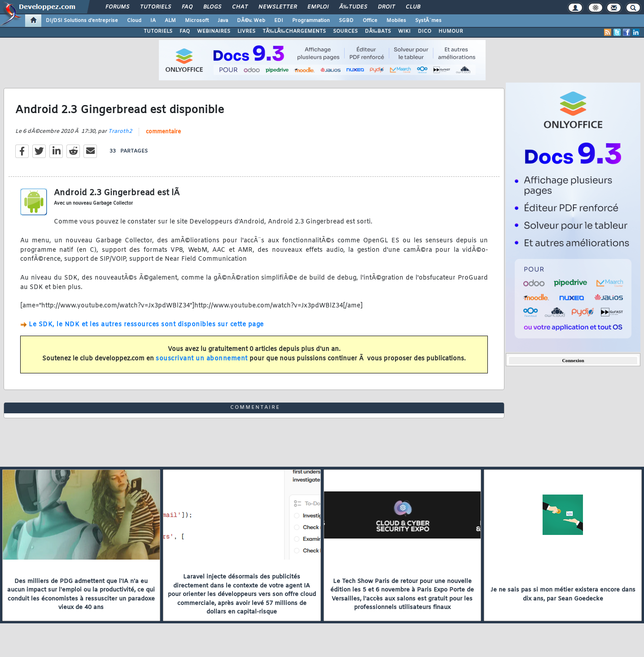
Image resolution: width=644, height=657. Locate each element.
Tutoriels (156, 7)
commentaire (163, 132)
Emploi (318, 7)
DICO (425, 31)
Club (413, 7)
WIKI (404, 31)
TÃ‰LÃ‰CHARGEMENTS (294, 31)
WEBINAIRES (214, 31)
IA (153, 21)
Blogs (212, 7)
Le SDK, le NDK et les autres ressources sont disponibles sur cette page (146, 325)
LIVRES (246, 31)
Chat (240, 7)
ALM (170, 21)
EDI (279, 21)
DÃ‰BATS (378, 31)
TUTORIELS (158, 31)
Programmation (311, 21)
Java (223, 21)
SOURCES (345, 31)
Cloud (134, 21)
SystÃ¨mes (428, 21)
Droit (386, 7)
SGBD (346, 21)
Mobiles (396, 21)
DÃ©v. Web (251, 21)
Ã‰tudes (353, 7)
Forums (117, 7)
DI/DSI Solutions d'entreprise (82, 21)
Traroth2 (120, 131)
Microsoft (197, 21)
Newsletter (278, 7)
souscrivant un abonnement (202, 359)
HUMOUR (451, 31)
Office (370, 21)
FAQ (187, 7)
